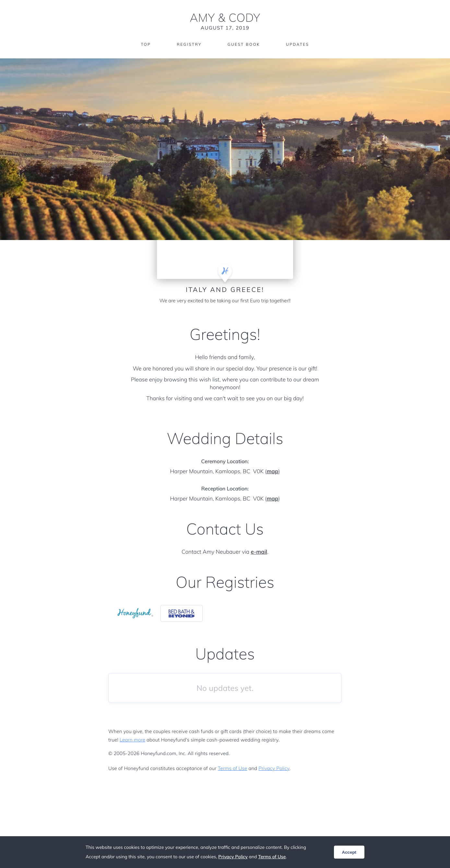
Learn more (132, 740)
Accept (349, 852)
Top (146, 45)
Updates (298, 45)
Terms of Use (233, 768)
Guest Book (244, 45)
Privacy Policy (274, 768)
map (272, 471)
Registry (189, 45)
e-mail (259, 552)
